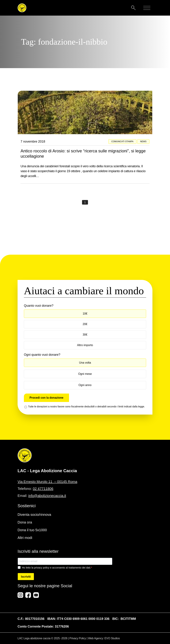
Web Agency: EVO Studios (104, 638)
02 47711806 (43, 489)
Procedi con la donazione (46, 398)
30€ (85, 335)
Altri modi (25, 538)
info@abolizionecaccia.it (47, 496)
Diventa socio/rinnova (34, 515)
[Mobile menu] (147, 8)
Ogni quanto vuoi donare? (42, 355)
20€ (85, 324)
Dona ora (25, 522)
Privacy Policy (78, 638)
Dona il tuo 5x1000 (32, 530)
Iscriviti (26, 577)
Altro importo (85, 345)
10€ (85, 314)
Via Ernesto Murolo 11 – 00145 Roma (47, 482)
